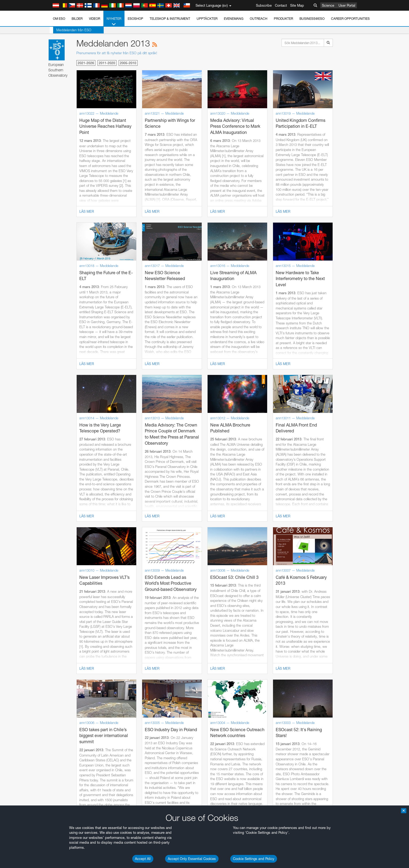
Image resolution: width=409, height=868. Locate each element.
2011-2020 (107, 63)
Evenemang (234, 19)
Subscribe (264, 5)
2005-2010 (128, 63)
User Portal (347, 5)
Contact (281, 5)
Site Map (297, 5)
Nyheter (114, 22)
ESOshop (135, 19)
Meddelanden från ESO (70, 30)
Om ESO (59, 19)
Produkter (283, 19)
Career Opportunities (350, 19)
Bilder (77, 19)
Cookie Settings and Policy (254, 859)
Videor (95, 19)
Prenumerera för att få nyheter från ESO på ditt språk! (117, 53)
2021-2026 (86, 63)
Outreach (259, 19)
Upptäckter (207, 19)
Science (328, 5)
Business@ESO (312, 19)
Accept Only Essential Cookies (192, 859)
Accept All (143, 859)
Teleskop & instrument (170, 19)
